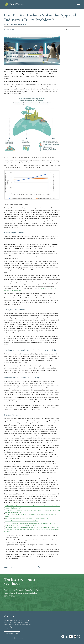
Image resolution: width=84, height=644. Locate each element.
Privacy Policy (19, 638)
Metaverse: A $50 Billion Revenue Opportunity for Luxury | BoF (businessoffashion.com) (32, 527)
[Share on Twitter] (58, 29)
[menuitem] (78, 5)
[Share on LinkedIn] (67, 29)
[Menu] (78, 5)
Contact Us (8, 567)
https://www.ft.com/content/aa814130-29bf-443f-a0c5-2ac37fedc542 (27, 519)
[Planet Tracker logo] (14, 5)
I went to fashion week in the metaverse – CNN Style (22, 521)
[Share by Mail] (75, 29)
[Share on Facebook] (49, 29)
